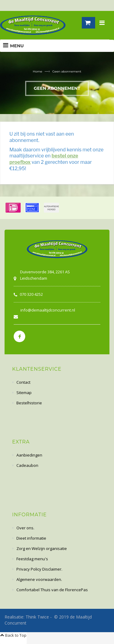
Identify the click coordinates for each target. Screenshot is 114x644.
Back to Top (13, 635)
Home (38, 71)
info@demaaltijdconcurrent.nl (48, 310)
